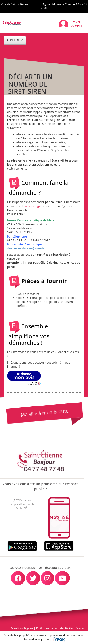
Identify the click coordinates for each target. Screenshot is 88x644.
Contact (81, 628)
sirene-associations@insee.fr (26, 248)
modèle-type (33, 206)
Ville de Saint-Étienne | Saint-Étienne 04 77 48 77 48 (44, 6)
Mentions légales (22, 628)
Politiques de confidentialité (54, 628)
